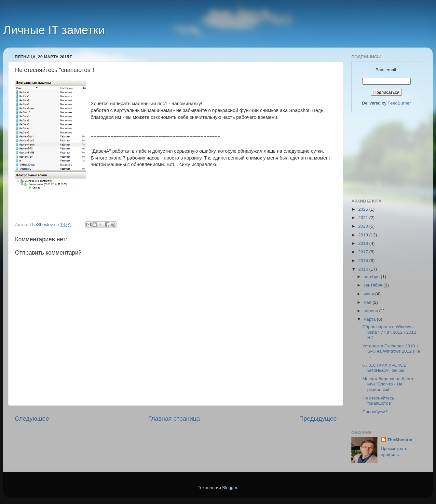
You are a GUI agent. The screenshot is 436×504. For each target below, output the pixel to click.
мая (368, 302)
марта (370, 319)
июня (369, 294)
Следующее (32, 419)
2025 (364, 209)
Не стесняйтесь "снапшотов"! (378, 401)
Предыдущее (318, 419)
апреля (371, 311)
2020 (364, 226)
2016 (364, 261)
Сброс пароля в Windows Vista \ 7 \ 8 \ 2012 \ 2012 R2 (389, 332)
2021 (364, 218)
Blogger (230, 488)
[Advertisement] (384, 154)
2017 (364, 252)
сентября (373, 285)
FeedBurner (399, 103)
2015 (364, 269)
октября (372, 277)
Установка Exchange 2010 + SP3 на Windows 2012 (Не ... (391, 351)
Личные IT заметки (54, 30)
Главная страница (174, 419)
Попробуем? (375, 412)
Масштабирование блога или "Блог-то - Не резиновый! (388, 384)
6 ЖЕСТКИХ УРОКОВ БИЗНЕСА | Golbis (385, 368)
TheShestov (400, 440)
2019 (364, 235)
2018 (364, 243)
